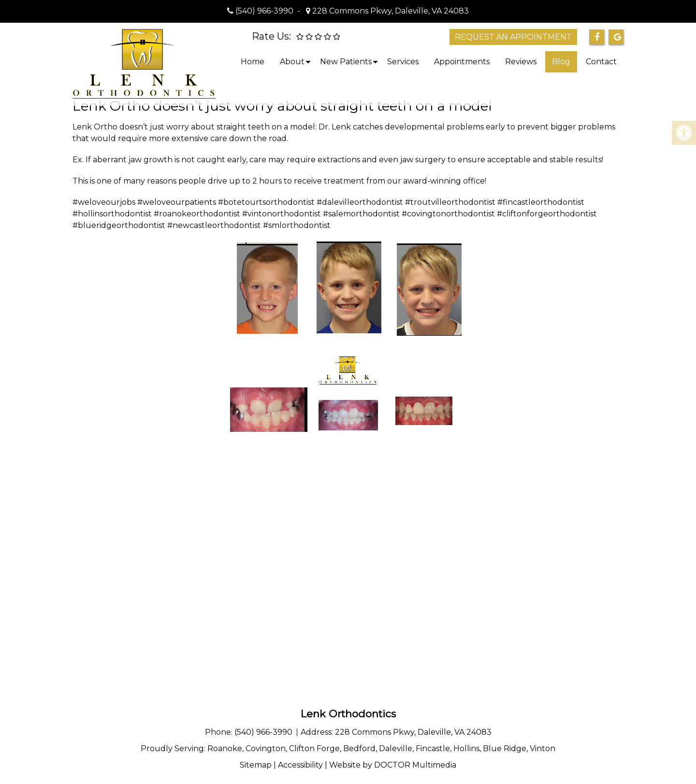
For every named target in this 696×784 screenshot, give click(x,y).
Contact (601, 62)
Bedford (359, 748)
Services (403, 62)
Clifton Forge (314, 748)
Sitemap (256, 765)
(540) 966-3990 (264, 11)
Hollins (466, 748)
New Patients (346, 62)
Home (253, 62)
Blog (561, 62)
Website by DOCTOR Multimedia (393, 765)
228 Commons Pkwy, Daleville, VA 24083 (390, 11)
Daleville (396, 748)
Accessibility (300, 765)
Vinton (543, 748)
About (292, 62)
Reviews (521, 62)
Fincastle (433, 748)
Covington (266, 748)
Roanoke (225, 748)
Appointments (462, 62)
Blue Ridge (505, 748)
